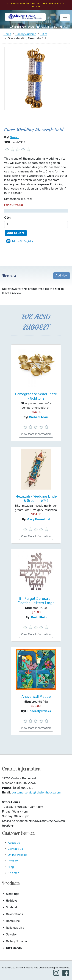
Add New (62, 276)
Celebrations (14, 914)
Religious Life (15, 928)
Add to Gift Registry (22, 241)
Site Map (13, 873)
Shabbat (12, 907)
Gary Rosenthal (39, 519)
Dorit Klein (39, 617)
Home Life (13, 921)
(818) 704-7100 (24, 27)
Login (41, 27)
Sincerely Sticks (39, 711)
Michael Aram (39, 417)
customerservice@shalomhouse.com (36, 792)
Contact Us (15, 849)
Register (53, 27)
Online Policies (17, 855)
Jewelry (11, 934)
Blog (11, 867)
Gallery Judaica (16, 941)
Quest (14, 137)
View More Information (36, 434)
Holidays (12, 901)
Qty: (7, 218)
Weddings (13, 894)
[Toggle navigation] (65, 18)
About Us (14, 843)
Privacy (13, 861)
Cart (64, 27)
